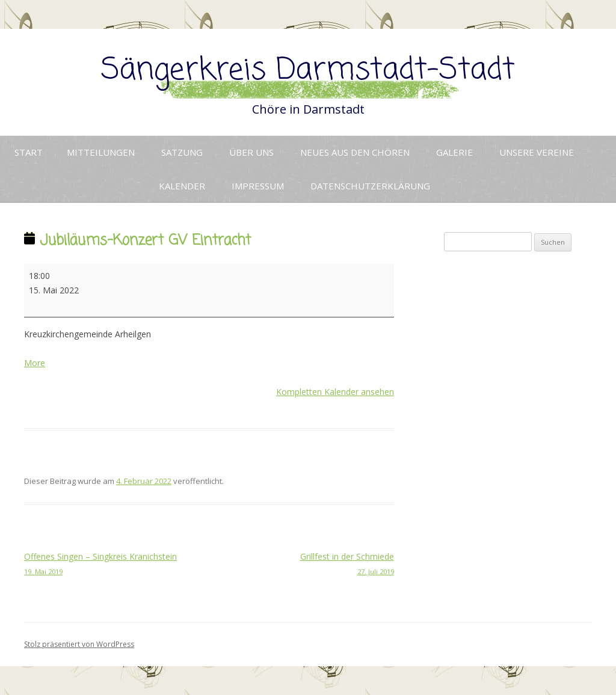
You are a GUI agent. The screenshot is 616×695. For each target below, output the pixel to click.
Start (29, 152)
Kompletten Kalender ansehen (335, 392)
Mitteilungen (101, 152)
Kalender (182, 186)
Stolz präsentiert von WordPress (79, 644)
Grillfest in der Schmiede (301, 565)
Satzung (182, 152)
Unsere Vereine (537, 152)
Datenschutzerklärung (370, 186)
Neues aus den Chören (355, 152)
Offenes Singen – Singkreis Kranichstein (116, 565)
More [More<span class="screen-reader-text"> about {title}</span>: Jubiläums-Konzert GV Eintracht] (35, 363)
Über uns (251, 152)
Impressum (258, 186)
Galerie (454, 152)
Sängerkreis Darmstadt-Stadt (308, 71)
